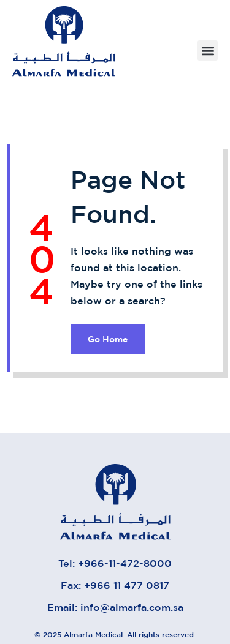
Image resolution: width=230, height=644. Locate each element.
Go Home (108, 339)
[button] (208, 51)
